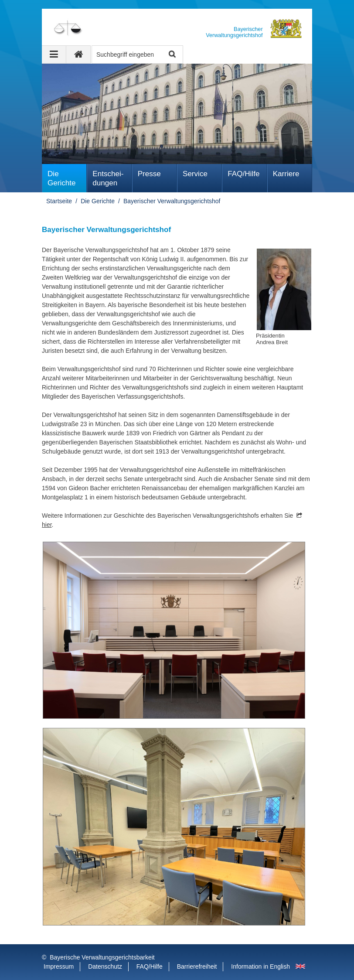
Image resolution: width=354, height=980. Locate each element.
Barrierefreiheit (197, 966)
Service (195, 174)
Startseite (59, 201)
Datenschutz (105, 966)
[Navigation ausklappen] (54, 55)
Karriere (286, 174)
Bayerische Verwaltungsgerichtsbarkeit (102, 957)
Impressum (59, 966)
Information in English (260, 966)
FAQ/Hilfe (243, 174)
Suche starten (172, 55)
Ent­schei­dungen (108, 178)
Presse (149, 174)
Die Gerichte (62, 178)
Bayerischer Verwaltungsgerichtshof (172, 201)
